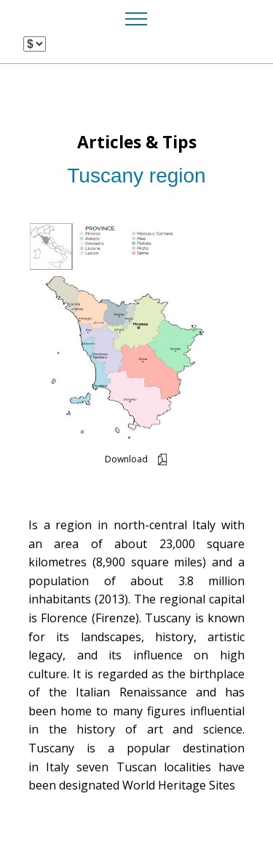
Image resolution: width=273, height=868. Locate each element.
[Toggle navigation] (136, 18)
